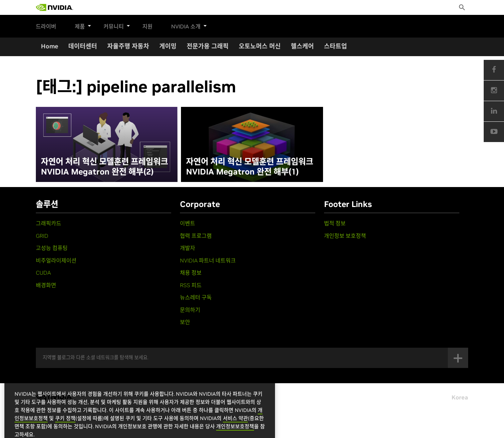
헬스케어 (302, 46)
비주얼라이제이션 (56, 260)
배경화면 (46, 285)
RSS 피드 (191, 285)
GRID (42, 236)
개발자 (188, 248)
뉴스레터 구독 (196, 297)
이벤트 (188, 223)
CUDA (43, 273)
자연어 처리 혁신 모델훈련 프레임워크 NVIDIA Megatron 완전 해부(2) (105, 167)
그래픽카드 (49, 223)
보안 (185, 322)
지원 (141, 26)
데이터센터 (83, 46)
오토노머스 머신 (260, 46)
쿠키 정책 (65, 427)
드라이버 (46, 26)
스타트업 (336, 46)
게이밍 (168, 46)
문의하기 (190, 310)
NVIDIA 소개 (182, 25)
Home (50, 46)
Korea (460, 397)
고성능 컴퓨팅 (52, 248)
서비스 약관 (235, 427)
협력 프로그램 (196, 236)
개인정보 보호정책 (345, 236)
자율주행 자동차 (128, 46)
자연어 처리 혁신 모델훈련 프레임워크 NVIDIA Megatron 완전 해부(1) (250, 167)
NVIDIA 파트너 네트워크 (208, 260)
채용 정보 (191, 273)
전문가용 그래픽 (208, 46)
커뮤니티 (114, 25)
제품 (83, 25)
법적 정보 (335, 223)
